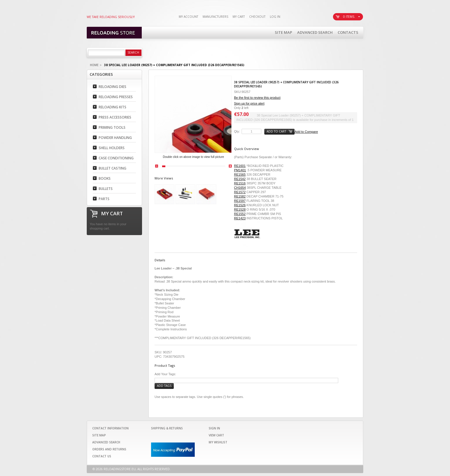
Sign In (214, 428)
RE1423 (240, 218)
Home (94, 65)
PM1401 (240, 170)
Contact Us (102, 456)
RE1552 (240, 214)
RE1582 (240, 196)
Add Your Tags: (165, 374)
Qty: (237, 131)
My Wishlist (218, 442)
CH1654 (240, 188)
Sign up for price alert (249, 103)
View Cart (216, 435)
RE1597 (240, 201)
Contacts (348, 32)
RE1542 (240, 179)
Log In (275, 17)
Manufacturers (215, 17)
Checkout (257, 17)
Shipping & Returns (167, 428)
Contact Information (110, 428)
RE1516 (240, 183)
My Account (188, 17)
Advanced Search (315, 32)
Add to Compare (306, 132)
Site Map (284, 32)
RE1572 (240, 192)
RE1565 (240, 174)
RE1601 (240, 166)
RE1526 (240, 205)
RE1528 (240, 209)
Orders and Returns (109, 449)
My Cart (239, 17)
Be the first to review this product (257, 98)
